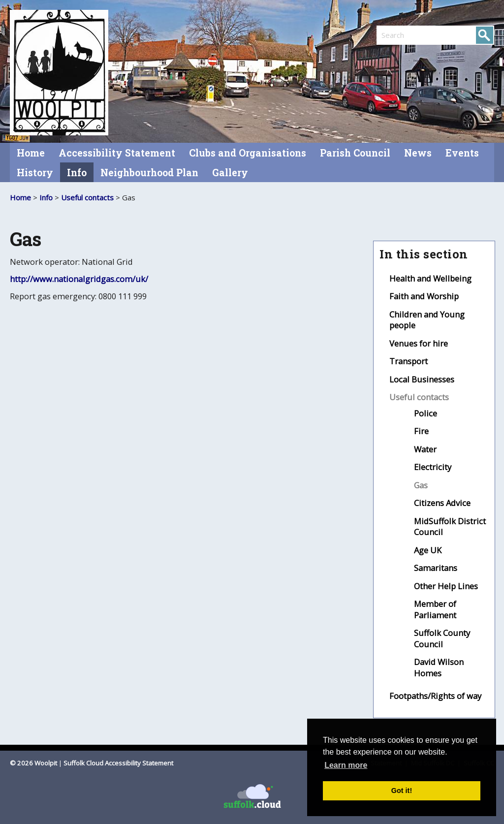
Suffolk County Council (442, 638)
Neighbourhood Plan (149, 173)
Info (77, 173)
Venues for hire (419, 343)
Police (425, 413)
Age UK (428, 550)
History (35, 173)
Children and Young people (427, 320)
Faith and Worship (424, 296)
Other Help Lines (446, 586)
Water (425, 449)
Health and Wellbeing (430, 278)
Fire (421, 431)
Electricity (433, 467)
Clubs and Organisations (248, 153)
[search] (406, 35)
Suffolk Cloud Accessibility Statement (118, 763)
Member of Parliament (435, 609)
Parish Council (355, 153)
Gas (421, 485)
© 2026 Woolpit (33, 763)
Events (462, 153)
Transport (409, 361)
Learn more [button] (346, 765)
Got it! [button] (402, 791)
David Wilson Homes (439, 667)
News (418, 153)
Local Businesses (422, 379)
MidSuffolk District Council (450, 527)
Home (31, 153)
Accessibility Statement (117, 153)
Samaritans (436, 568)
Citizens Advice (442, 503)
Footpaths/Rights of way (435, 696)
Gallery (230, 173)
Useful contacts (87, 197)
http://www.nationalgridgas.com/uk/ (79, 279)
